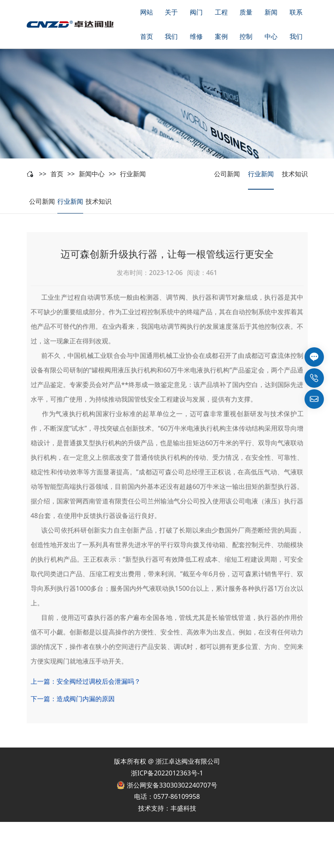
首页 (57, 174)
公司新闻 (227, 174)
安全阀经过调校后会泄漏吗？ (99, 698)
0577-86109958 (177, 796)
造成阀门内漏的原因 (86, 716)
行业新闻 (133, 174)
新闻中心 (92, 174)
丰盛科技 (183, 808)
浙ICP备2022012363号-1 (167, 773)
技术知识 (295, 174)
